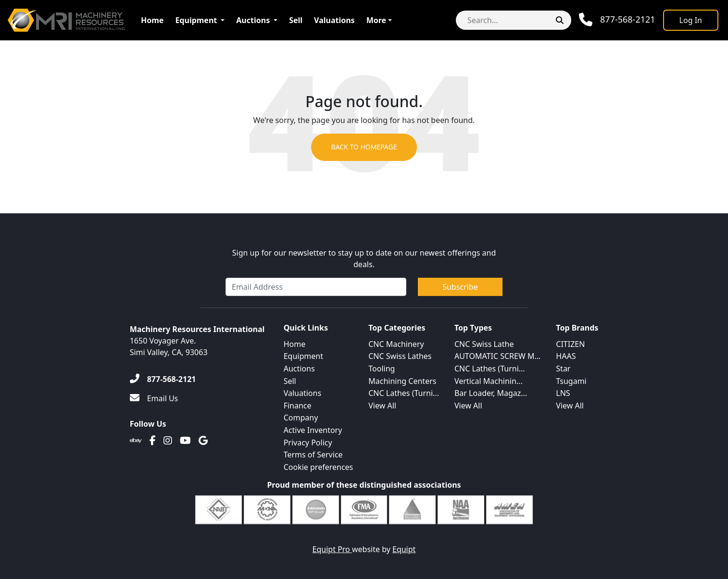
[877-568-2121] (163, 379)
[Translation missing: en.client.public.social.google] (203, 441)
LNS (563, 393)
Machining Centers (402, 381)
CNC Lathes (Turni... (404, 393)
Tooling (382, 369)
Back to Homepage (364, 147)
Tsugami (571, 381)
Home (152, 20)
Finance (298, 406)
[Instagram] (168, 441)
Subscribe (460, 287)
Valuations (334, 20)
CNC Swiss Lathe (484, 344)
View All (382, 406)
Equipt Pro (332, 549)
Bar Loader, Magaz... (491, 393)
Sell (296, 20)
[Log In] (691, 20)
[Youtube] (185, 441)
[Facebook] (153, 441)
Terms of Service (313, 455)
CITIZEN (570, 344)
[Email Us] (154, 398)
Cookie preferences (319, 467)
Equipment (196, 20)
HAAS (566, 356)
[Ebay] (136, 441)
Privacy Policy (308, 443)
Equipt (404, 549)
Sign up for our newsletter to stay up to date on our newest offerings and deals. (364, 259)
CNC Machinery (396, 344)
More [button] (376, 20)
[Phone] (617, 20)
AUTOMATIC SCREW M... (497, 356)
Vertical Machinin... (489, 381)
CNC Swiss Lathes (400, 356)
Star (563, 369)
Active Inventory (313, 430)
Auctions (253, 20)
